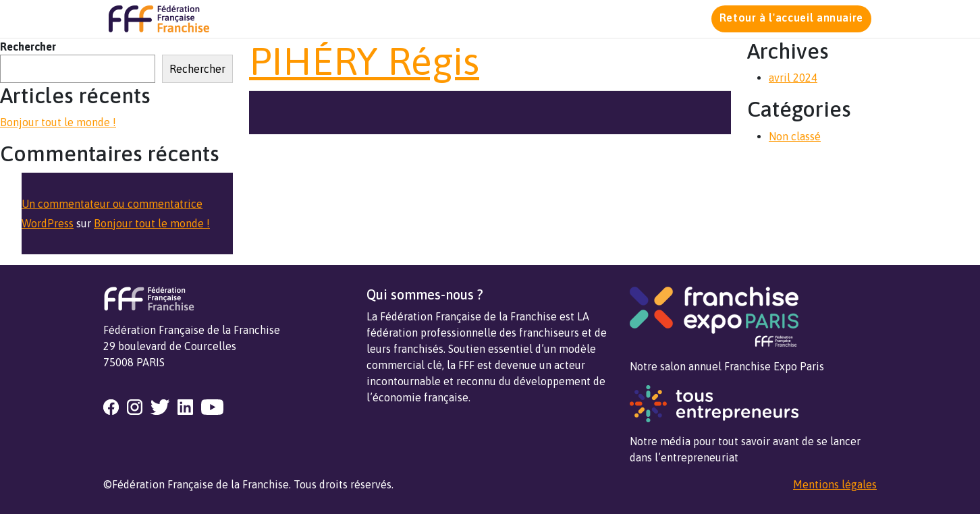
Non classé (795, 136)
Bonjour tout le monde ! (58, 122)
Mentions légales (835, 484)
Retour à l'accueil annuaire (791, 18)
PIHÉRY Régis (364, 61)
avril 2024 (793, 78)
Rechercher (28, 47)
